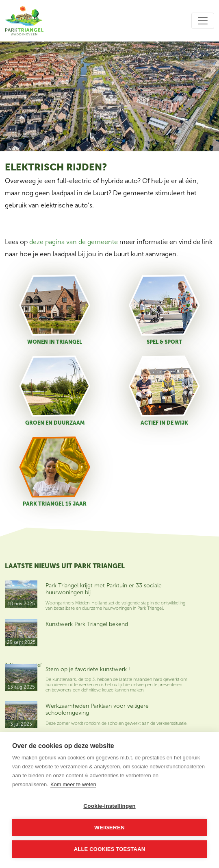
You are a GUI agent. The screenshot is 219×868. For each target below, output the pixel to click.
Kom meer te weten (73, 784)
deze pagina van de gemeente (74, 242)
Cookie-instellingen (109, 806)
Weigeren (109, 828)
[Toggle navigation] (203, 21)
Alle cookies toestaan (110, 849)
